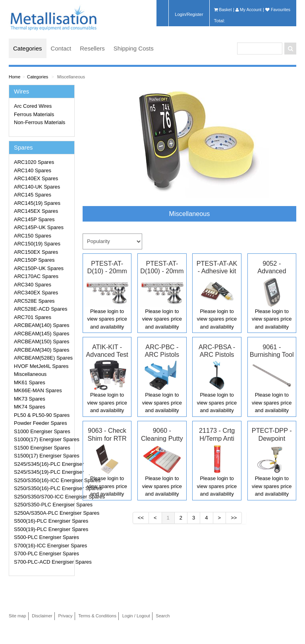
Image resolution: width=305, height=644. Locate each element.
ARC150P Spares (34, 260)
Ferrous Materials (34, 114)
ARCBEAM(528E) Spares (43, 358)
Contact (61, 48)
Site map (17, 616)
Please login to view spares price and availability (107, 319)
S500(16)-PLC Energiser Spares (43, 521)
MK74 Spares (30, 407)
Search (163, 616)
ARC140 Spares (33, 170)
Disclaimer (42, 616)
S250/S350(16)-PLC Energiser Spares (43, 488)
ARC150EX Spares (36, 252)
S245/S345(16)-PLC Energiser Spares (43, 464)
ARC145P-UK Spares (39, 227)
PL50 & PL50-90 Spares (42, 415)
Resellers (92, 48)
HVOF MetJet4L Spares (41, 366)
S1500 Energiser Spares (42, 448)
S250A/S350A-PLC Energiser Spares (43, 513)
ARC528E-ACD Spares (41, 309)
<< (141, 518)
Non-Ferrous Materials (40, 122)
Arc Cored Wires (33, 106)
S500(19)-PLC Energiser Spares (43, 529)
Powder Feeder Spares (41, 423)
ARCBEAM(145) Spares (42, 334)
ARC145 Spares (33, 195)
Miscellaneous (71, 77)
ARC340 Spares (33, 285)
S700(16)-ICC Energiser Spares (43, 546)
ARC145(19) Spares (37, 203)
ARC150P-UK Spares (39, 268)
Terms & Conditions (97, 616)
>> (234, 518)
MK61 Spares (30, 382)
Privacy (65, 616)
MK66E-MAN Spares (38, 390)
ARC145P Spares (34, 219)
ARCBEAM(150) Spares (42, 341)
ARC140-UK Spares (37, 187)
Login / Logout (136, 616)
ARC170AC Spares (36, 276)
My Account (248, 10)
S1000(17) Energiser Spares (43, 439)
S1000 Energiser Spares (42, 431)
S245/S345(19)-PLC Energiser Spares (43, 472)
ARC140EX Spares (36, 178)
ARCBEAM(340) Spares (42, 350)
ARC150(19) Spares (37, 244)
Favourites (278, 10)
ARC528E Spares (34, 301)
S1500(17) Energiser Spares (43, 456)
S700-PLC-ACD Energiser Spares (43, 562)
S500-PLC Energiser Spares (43, 537)
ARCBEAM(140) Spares (42, 325)
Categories (28, 48)
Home (14, 77)
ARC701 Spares (33, 317)
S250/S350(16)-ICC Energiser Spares (43, 480)
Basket (223, 10)
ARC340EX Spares (36, 293)
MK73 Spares (30, 399)
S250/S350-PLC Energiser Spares (43, 505)
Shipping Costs (134, 48)
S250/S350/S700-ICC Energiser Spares (43, 497)
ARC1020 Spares (34, 162)
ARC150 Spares (33, 236)
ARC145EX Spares (36, 211)
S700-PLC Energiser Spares (43, 554)
